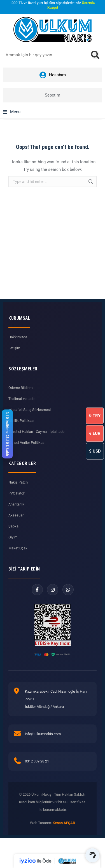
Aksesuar (16, 515)
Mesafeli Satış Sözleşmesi (30, 410)
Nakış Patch (18, 482)
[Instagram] (53, 590)
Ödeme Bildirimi (21, 388)
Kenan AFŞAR (64, 823)
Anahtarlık (16, 504)
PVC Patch (17, 493)
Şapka (13, 526)
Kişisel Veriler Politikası (27, 443)
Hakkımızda (18, 337)
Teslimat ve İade (21, 399)
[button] (12, 112)
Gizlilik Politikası (21, 421)
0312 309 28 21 (37, 761)
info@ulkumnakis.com (43, 734)
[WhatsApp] (68, 590)
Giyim (13, 537)
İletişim (14, 348)
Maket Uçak (18, 548)
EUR (95, 433)
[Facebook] (37, 590)
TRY (95, 416)
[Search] (95, 55)
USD (95, 451)
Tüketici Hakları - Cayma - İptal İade (36, 432)
